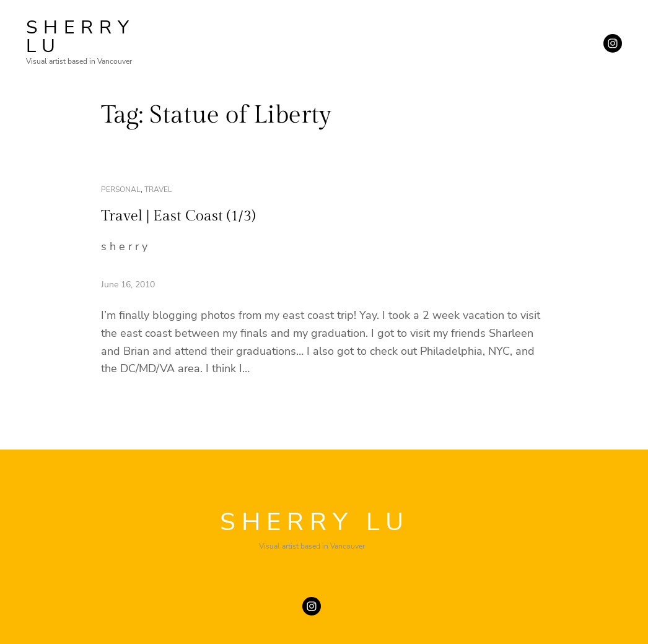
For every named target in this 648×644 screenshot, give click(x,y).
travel (158, 189)
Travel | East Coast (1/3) (178, 216)
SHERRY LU (81, 37)
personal (121, 189)
